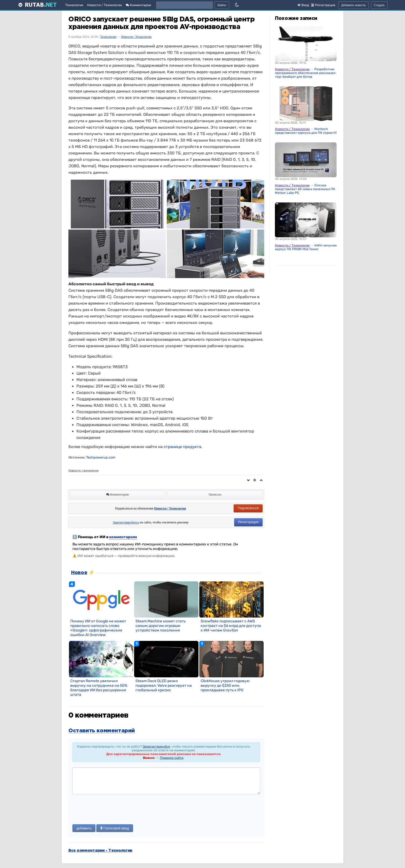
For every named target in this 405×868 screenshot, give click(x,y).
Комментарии (138, 5)
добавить (84, 828)
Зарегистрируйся (156, 747)
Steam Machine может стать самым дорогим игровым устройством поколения (161, 626)
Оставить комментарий (102, 731)
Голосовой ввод (115, 828)
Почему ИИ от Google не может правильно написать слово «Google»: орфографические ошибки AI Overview (98, 628)
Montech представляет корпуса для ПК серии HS (306, 131)
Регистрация (248, 522)
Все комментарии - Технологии (100, 851)
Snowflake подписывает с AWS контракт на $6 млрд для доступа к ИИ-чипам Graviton (231, 626)
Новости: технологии (84, 470)
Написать (215, 494)
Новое (79, 573)
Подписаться (248, 508)
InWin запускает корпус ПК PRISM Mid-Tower (307, 247)
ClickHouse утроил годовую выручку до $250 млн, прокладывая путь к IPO (225, 686)
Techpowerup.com (101, 457)
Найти (222, 5)
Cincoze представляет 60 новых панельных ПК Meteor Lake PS (305, 189)
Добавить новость (354, 5)
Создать (379, 5)
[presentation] (113, 810)
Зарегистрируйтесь (126, 522)
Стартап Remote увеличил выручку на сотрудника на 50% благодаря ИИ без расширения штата (99, 688)
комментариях (123, 537)
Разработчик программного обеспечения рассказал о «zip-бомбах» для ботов (307, 73)
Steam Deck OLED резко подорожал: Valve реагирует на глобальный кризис (164, 686)
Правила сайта (172, 758)
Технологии (74, 5)
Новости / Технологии (104, 5)
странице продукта (182, 447)
